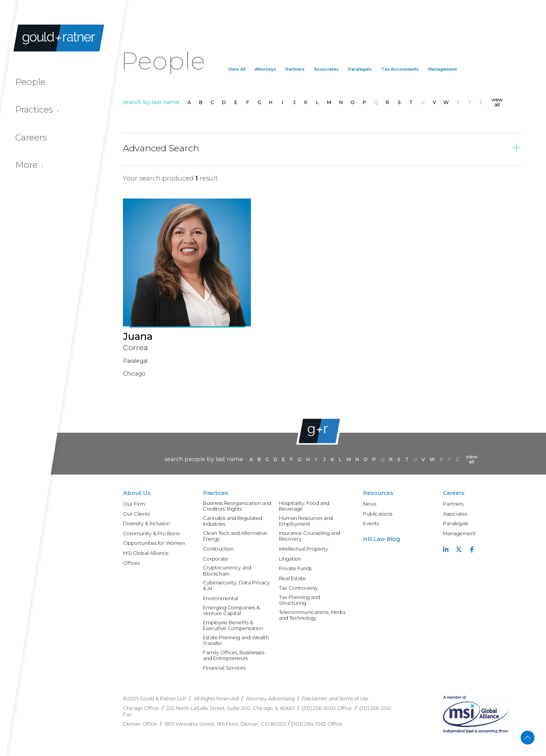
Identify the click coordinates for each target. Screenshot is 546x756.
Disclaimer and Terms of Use (335, 699)
